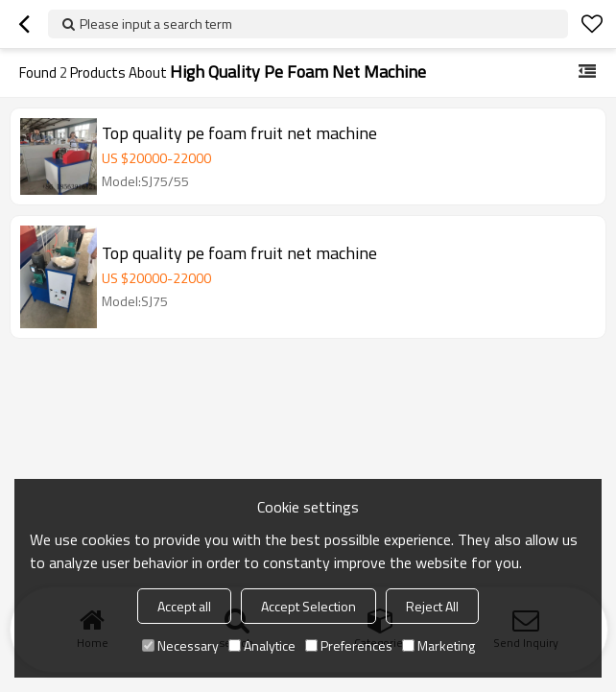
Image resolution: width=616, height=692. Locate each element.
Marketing (438, 645)
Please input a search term (156, 24)
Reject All (432, 606)
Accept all (184, 606)
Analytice (262, 645)
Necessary (180, 645)
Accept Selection (308, 606)
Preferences (349, 645)
